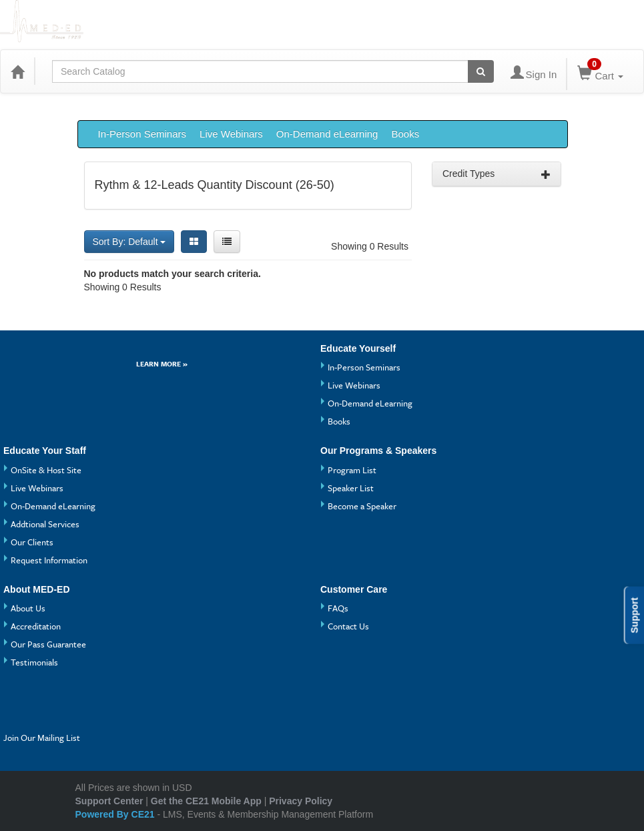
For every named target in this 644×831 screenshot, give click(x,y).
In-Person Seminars (142, 134)
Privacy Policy (301, 801)
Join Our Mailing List (42, 738)
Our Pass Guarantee (48, 644)
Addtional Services (45, 524)
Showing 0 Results (370, 246)
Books (405, 134)
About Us (28, 608)
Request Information (49, 560)
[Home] (17, 71)
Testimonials (34, 662)
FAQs (338, 608)
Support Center (109, 801)
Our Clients (32, 542)
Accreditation (36, 626)
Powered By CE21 (116, 814)
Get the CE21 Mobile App (206, 801)
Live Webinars (231, 134)
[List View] (227, 242)
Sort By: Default (129, 242)
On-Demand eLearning (327, 134)
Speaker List (351, 488)
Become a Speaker (362, 506)
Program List (352, 470)
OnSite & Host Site (46, 470)
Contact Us (348, 626)
